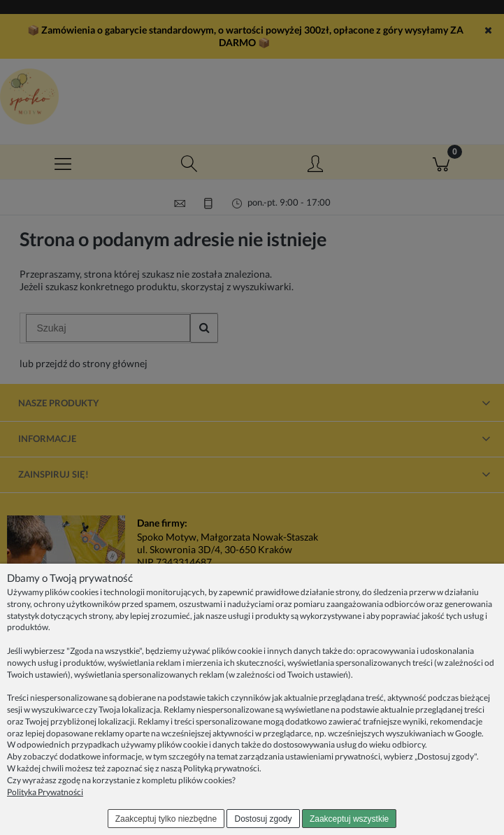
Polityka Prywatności (45, 792)
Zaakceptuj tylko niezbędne (166, 819)
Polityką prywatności (221, 768)
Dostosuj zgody (264, 819)
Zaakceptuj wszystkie (349, 819)
